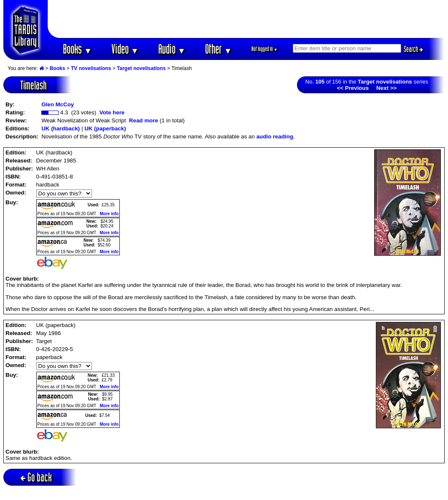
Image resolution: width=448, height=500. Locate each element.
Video (125, 49)
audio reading (275, 136)
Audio (172, 49)
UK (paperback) (105, 128)
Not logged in (265, 49)
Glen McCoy (58, 104)
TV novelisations (91, 68)
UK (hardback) (61, 128)
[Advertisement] (246, 19)
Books (77, 49)
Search (413, 49)
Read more (144, 120)
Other (219, 49)
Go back (36, 477)
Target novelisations (141, 68)
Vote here (112, 112)
